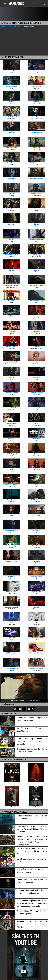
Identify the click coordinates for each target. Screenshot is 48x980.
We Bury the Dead (11, 561)
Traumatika (36, 531)
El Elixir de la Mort (11, 653)
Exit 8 (37, 622)
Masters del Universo (11, 255)
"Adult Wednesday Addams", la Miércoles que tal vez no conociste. (32, 741)
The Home (11, 469)
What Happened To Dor (36, 638)
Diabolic (37, 270)
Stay (11, 515)
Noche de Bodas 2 (12, 117)
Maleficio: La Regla (12, 546)
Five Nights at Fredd (11, 362)
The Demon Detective (37, 653)
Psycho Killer (37, 561)
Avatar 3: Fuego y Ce (37, 668)
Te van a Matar (12, 331)
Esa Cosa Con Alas (12, 423)
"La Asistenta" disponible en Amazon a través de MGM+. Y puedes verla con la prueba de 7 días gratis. (32, 903)
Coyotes (37, 607)
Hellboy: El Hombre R (37, 240)
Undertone (11, 316)
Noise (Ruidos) (37, 117)
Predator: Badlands (36, 194)
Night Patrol (37, 377)
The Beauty (36, 255)
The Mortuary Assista (37, 163)
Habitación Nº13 (12, 224)
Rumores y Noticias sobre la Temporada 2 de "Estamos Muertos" (32, 924)
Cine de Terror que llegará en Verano (24, 701)
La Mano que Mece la (11, 668)
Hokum (37, 102)
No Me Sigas (11, 439)
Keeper (37, 347)
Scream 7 (36, 209)
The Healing (37, 515)
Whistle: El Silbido (12, 148)
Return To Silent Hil (11, 347)
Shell (12, 622)
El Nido (11, 102)
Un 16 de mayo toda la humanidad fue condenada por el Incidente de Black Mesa (32, 851)
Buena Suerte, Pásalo (11, 393)
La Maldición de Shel (37, 178)
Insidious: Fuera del (11, 86)
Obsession (37, 148)
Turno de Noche (37, 86)
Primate (12, 240)
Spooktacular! (37, 592)
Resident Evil (11, 71)
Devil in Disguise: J (11, 592)
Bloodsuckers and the (11, 531)
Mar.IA (37, 485)
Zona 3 (37, 71)
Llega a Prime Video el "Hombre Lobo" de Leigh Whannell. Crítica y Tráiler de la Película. (32, 829)
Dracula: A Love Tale (11, 485)
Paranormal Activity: (37, 408)
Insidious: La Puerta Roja (11, 27)
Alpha (36, 362)
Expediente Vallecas (37, 577)
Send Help (11, 270)
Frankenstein (11, 577)
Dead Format (12, 638)
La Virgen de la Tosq (36, 301)
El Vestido (11, 194)
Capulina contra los (12, 408)
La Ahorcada (11, 178)
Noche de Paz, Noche (11, 454)
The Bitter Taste (37, 439)
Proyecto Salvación (11, 209)
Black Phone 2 (36, 546)
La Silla (11, 132)
